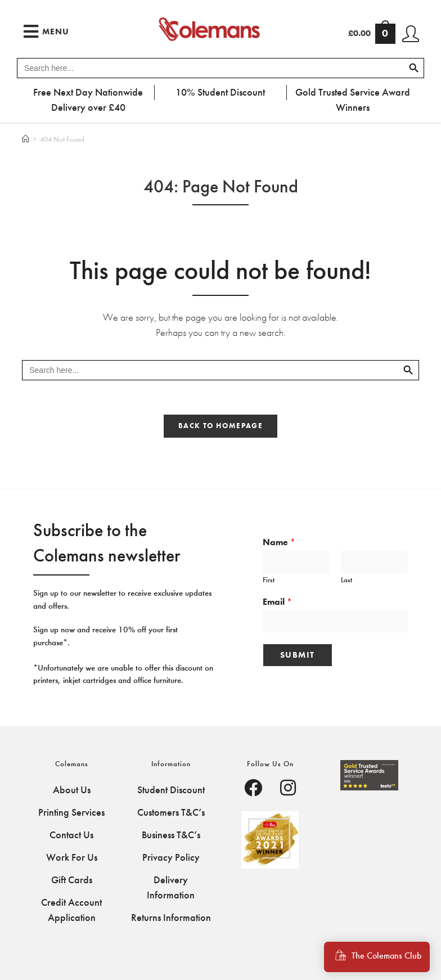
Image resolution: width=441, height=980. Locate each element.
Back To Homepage (220, 426)
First (269, 580)
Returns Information (171, 918)
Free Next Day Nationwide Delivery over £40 (88, 100)
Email (277, 602)
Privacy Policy (171, 857)
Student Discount (171, 790)
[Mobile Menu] (46, 32)
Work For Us (72, 857)
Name (279, 542)
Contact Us (71, 835)
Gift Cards (72, 880)
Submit (298, 655)
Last (346, 580)
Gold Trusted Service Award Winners (353, 100)
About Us (72, 790)
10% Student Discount (220, 92)
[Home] (26, 139)
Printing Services (71, 812)
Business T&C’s (171, 835)
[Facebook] (253, 789)
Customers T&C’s (171, 812)
